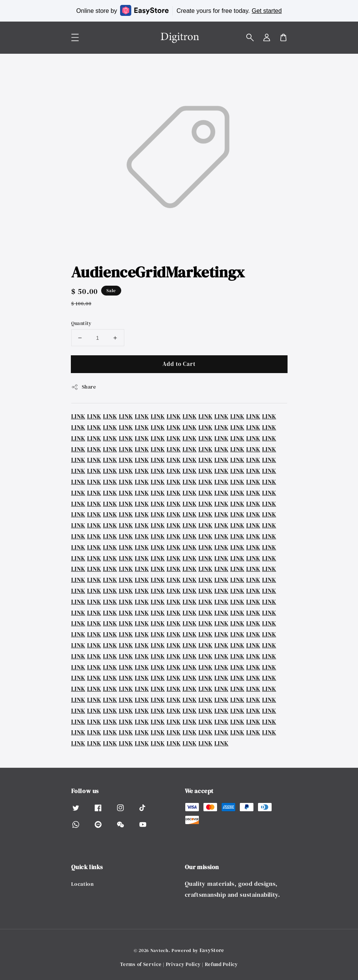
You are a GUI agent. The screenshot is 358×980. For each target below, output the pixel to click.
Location (83, 884)
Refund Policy (221, 964)
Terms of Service (141, 964)
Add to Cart (179, 364)
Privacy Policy (183, 964)
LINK (78, 416)
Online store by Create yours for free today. (179, 10)
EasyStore (212, 950)
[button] (250, 37)
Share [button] (84, 387)
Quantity (81, 323)
